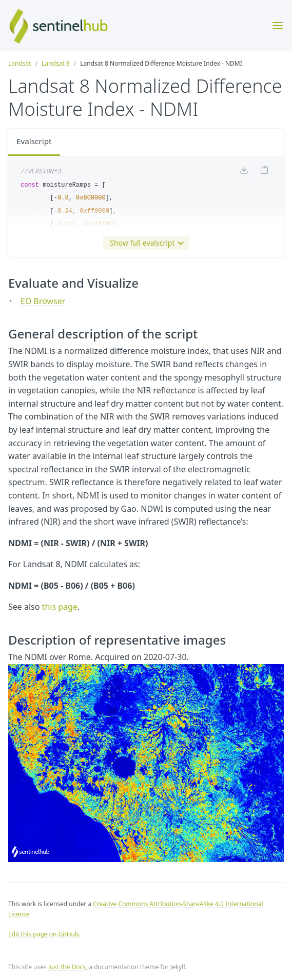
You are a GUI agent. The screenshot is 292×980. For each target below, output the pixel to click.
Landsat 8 (56, 63)
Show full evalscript (144, 243)
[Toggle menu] (278, 26)
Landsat (20, 63)
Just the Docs (67, 967)
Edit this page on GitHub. (44, 934)
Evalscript (35, 142)
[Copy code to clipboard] (264, 172)
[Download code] (244, 172)
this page (60, 607)
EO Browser (43, 301)
